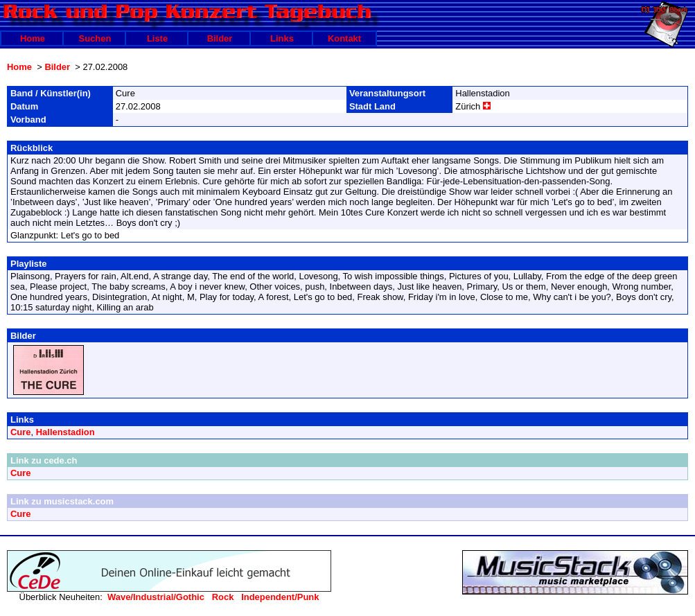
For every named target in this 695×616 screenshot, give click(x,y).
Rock (223, 597)
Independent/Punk (280, 597)
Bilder (220, 38)
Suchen (95, 38)
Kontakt (344, 38)
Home (33, 38)
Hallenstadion (65, 432)
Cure (21, 432)
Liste (157, 38)
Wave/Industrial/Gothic (156, 597)
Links (282, 38)
